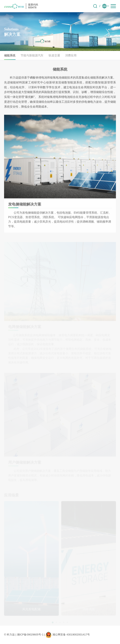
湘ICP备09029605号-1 (30, 635)
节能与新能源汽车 (32, 55)
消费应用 (71, 55)
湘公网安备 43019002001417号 (71, 635)
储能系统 (10, 55)
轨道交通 (54, 55)
